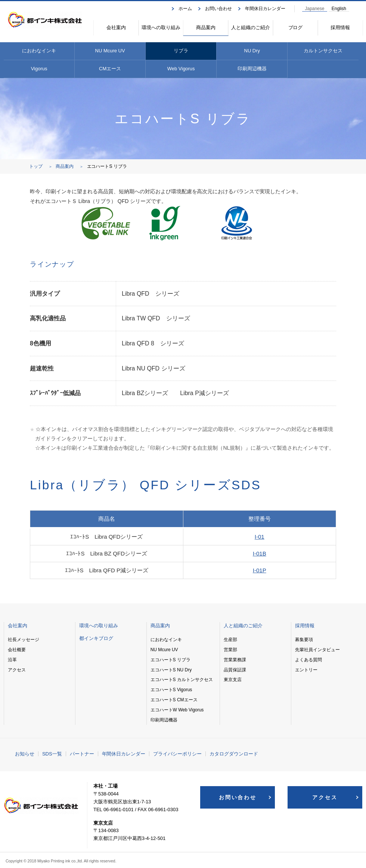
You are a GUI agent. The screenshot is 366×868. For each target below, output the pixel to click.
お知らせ (25, 754)
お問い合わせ (218, 9)
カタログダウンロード (234, 754)
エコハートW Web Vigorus (177, 710)
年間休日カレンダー (265, 9)
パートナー (82, 754)
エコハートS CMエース (174, 700)
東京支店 (233, 680)
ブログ (296, 27)
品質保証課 (235, 670)
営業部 (230, 650)
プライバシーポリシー (177, 754)
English (339, 9)
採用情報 (340, 27)
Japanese (315, 9)
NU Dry (252, 51)
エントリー (306, 670)
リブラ (181, 51)
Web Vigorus (181, 69)
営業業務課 (235, 660)
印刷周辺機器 (252, 69)
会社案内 (116, 27)
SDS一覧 (52, 754)
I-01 (260, 537)
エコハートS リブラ (170, 660)
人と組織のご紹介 (251, 27)
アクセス (17, 670)
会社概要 (17, 650)
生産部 (230, 640)
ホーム (185, 9)
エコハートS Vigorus (171, 690)
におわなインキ (39, 51)
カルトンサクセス (323, 51)
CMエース (110, 69)
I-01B (260, 553)
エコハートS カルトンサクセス (182, 680)
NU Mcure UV (110, 51)
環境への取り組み (161, 27)
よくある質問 (308, 660)
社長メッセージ (24, 640)
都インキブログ (96, 638)
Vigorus (39, 69)
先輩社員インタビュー (317, 650)
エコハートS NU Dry (171, 670)
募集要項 (304, 640)
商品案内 (206, 27)
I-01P (260, 570)
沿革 (12, 660)
